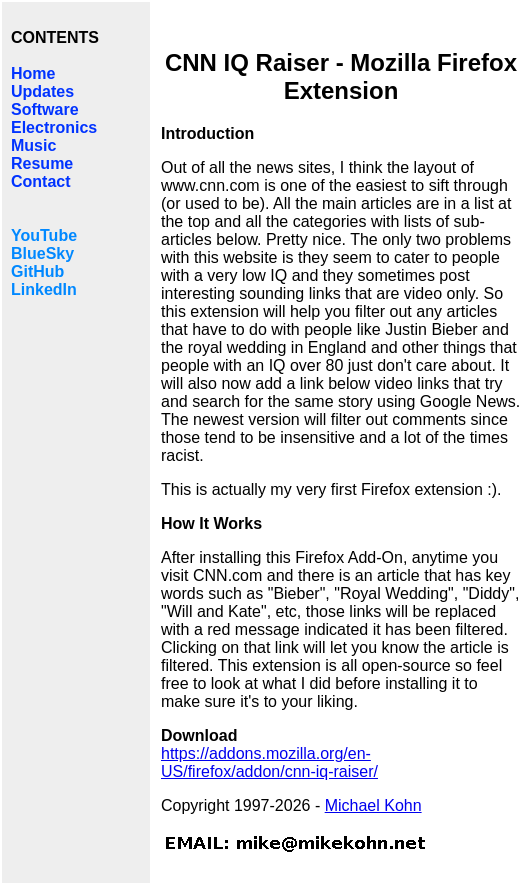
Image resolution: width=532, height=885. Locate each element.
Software (45, 109)
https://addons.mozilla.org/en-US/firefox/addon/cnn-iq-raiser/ (269, 762)
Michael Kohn (373, 805)
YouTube (44, 235)
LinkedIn (44, 289)
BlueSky (42, 253)
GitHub (37, 271)
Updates (42, 91)
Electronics (54, 127)
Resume (42, 163)
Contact (41, 181)
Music (33, 145)
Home (33, 73)
